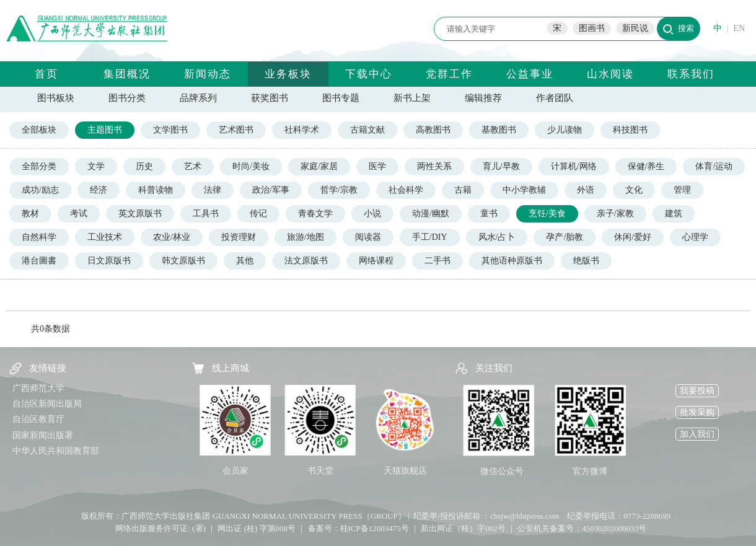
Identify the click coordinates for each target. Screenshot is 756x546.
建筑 (674, 214)
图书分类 (127, 98)
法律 (213, 190)
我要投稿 (697, 391)
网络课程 (376, 261)
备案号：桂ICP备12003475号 (358, 528)
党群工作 (449, 74)
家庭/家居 (319, 166)
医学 (377, 166)
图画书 (592, 28)
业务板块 (288, 74)
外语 (586, 190)
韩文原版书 (183, 261)
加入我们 (697, 434)
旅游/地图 (305, 237)
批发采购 (697, 412)
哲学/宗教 (339, 190)
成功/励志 (40, 190)
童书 (489, 214)
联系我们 (691, 74)
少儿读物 (565, 130)
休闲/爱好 (633, 237)
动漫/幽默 (431, 214)
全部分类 (39, 166)
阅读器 (368, 237)
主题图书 (105, 130)
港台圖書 (39, 261)
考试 (79, 214)
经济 (99, 190)
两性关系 (434, 166)
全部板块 (39, 130)
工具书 (206, 214)
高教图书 (433, 130)
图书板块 (56, 98)
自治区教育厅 (38, 419)
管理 (682, 190)
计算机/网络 (574, 166)
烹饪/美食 (547, 214)
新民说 (635, 28)
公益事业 (530, 74)
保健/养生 (646, 166)
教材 (30, 214)
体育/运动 (714, 166)
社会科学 (406, 190)
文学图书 (170, 130)
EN (739, 28)
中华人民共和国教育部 (56, 451)
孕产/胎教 (565, 237)
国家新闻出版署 (43, 435)
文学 (96, 166)
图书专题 (341, 98)
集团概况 (127, 74)
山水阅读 (610, 74)
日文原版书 (109, 261)
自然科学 (39, 237)
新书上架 (412, 98)
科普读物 (156, 190)
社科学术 (302, 130)
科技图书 (630, 130)
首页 (46, 74)
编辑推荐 (483, 98)
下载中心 (369, 74)
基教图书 (499, 130)
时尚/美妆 (251, 166)
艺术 (193, 166)
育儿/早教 (501, 166)
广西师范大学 (38, 388)
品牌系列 (198, 98)
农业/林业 (172, 237)
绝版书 (586, 261)
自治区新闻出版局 (47, 404)
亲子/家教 (615, 214)
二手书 (437, 261)
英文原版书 (140, 214)
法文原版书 (306, 261)
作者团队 (555, 98)
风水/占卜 (497, 237)
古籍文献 (367, 130)
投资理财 (239, 237)
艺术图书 (236, 130)
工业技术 (105, 237)
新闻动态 (208, 74)
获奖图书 (270, 98)
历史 (144, 166)
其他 (245, 261)
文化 (634, 190)
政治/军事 (271, 190)
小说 (372, 214)
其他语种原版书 (512, 261)
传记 (258, 214)
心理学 (695, 237)
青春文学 (315, 214)
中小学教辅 (524, 190)
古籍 (463, 190)
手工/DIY (430, 237)
